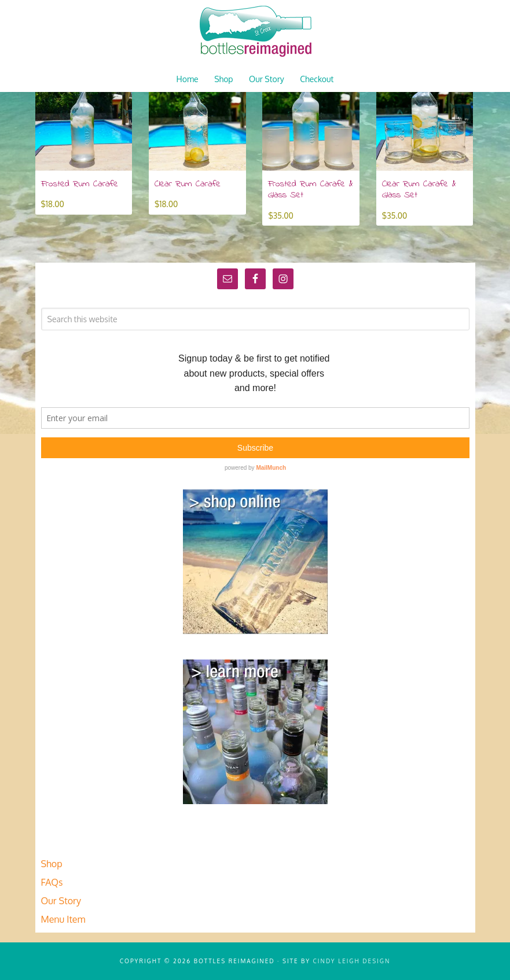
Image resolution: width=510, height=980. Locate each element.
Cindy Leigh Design (352, 961)
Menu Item (63, 919)
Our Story (61, 901)
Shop (52, 864)
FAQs (52, 882)
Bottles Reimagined (255, 32)
